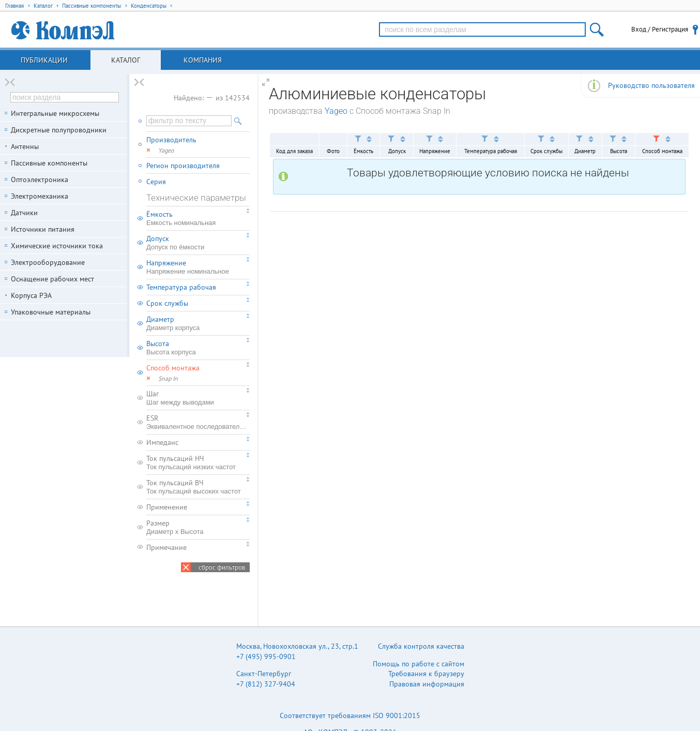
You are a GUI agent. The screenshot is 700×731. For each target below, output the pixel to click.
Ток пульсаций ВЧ (198, 487)
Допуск (198, 243)
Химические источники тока (57, 246)
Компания (203, 60)
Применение (167, 507)
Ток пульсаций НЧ (198, 463)
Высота (198, 348)
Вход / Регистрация (660, 29)
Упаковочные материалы (51, 312)
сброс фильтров (222, 567)
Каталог (126, 60)
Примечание (166, 547)
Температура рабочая (181, 287)
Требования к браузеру (426, 674)
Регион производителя (183, 166)
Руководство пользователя (651, 85)
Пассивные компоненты (49, 163)
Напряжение (198, 267)
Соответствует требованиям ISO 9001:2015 (350, 715)
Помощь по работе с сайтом (419, 664)
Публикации (44, 60)
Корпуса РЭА (31, 295)
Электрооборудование (48, 262)
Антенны (25, 146)
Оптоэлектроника (40, 180)
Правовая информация (427, 684)
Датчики (24, 213)
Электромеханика (40, 196)
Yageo (336, 111)
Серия (156, 182)
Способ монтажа (173, 368)
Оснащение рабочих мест (52, 279)
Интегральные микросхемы (55, 113)
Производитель (171, 140)
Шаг (198, 398)
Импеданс (162, 442)
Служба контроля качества (421, 646)
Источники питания (43, 229)
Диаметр (198, 323)
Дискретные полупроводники (59, 130)
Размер (198, 527)
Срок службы (167, 303)
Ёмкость (198, 218)
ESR (198, 422)
